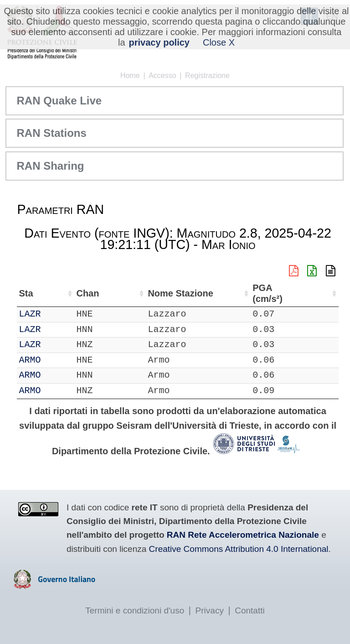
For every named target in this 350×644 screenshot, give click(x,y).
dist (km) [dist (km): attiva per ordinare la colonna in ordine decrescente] (281, 293)
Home (130, 75)
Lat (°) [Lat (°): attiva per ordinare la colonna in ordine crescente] (140, 293)
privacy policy (159, 42)
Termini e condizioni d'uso (135, 610)
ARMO (54, 360)
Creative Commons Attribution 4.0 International (239, 549)
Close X (219, 42)
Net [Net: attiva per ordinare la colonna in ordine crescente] (26, 293)
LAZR (54, 314)
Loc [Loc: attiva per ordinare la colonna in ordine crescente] (109, 293)
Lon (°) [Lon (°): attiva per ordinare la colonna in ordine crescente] (184, 293)
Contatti (250, 610)
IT (24, 314)
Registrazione (207, 75)
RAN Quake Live (59, 101)
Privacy (210, 610)
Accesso (162, 75)
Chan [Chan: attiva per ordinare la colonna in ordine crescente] (80, 293)
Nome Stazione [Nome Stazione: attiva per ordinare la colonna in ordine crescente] (230, 293)
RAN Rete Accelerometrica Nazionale (243, 535)
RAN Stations (51, 133)
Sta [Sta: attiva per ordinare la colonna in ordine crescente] (50, 293)
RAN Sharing (50, 166)
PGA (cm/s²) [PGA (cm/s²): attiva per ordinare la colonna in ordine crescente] (316, 293)
